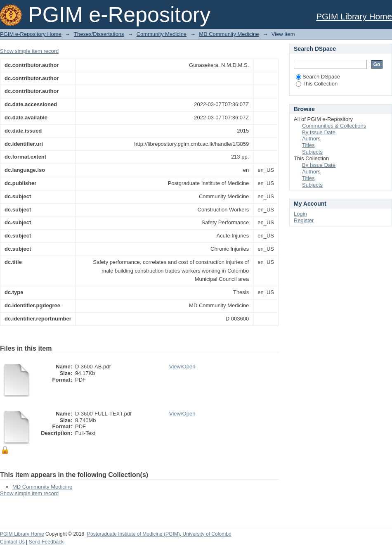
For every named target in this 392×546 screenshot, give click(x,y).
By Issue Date (319, 132)
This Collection (317, 84)
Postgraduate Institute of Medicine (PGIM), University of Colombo (159, 534)
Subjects (312, 152)
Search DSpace (318, 77)
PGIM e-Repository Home (31, 34)
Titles (308, 145)
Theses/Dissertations (99, 34)
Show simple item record (29, 51)
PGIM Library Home (354, 16)
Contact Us (12, 542)
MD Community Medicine (229, 34)
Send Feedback (46, 542)
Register (304, 220)
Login (300, 214)
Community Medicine (162, 34)
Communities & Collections (334, 126)
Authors (311, 139)
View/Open (182, 367)
